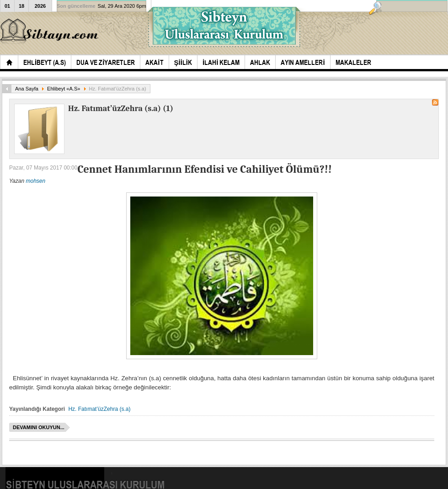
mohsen (35, 181)
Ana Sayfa (27, 89)
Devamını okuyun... (39, 427)
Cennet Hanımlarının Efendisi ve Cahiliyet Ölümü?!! (204, 169)
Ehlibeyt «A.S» (64, 89)
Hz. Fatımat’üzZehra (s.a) (99, 409)
